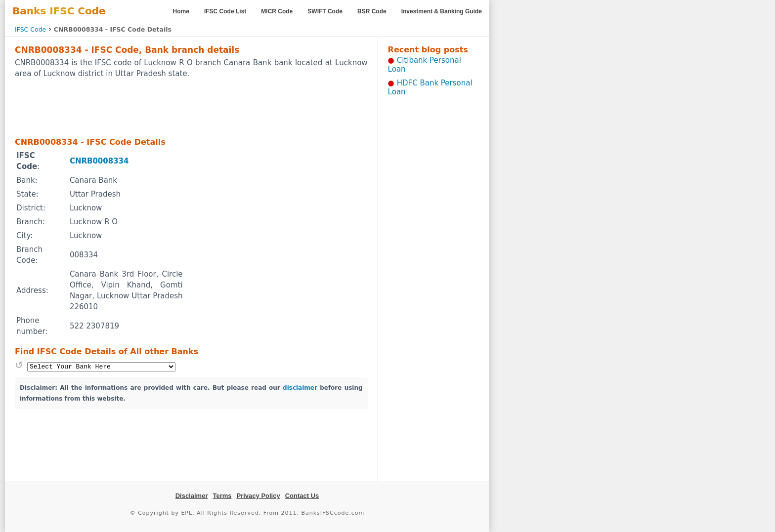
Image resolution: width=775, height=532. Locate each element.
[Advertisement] (191, 107)
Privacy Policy (258, 496)
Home (181, 11)
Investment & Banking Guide (442, 11)
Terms (222, 496)
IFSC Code (30, 29)
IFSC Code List (225, 11)
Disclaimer (192, 496)
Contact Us (302, 496)
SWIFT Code (325, 11)
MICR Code (277, 11)
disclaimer (300, 388)
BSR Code (372, 11)
